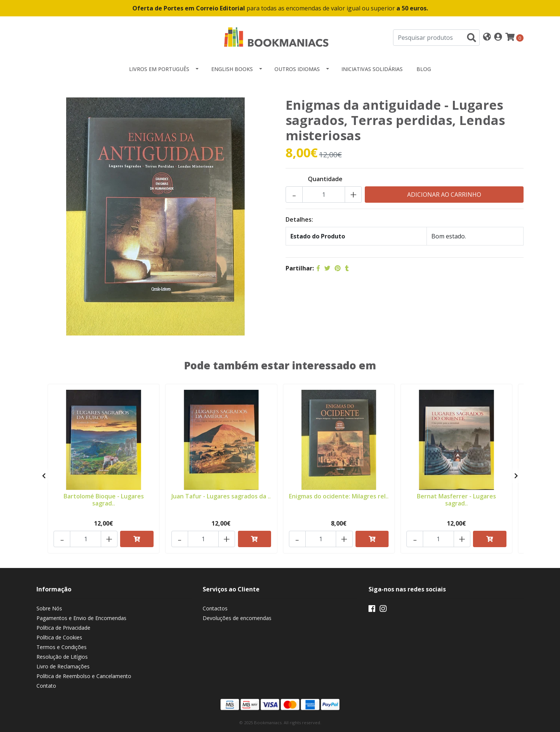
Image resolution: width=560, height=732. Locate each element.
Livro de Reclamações (63, 667)
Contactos (215, 609)
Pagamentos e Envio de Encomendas (81, 618)
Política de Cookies (59, 638)
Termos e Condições (62, 647)
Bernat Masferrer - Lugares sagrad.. (456, 499)
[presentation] (44, 476)
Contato (46, 686)
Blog (424, 69)
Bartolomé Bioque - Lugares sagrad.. (104, 499)
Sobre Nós (49, 609)
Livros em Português (159, 69)
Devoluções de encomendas (237, 618)
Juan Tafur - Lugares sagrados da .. (221, 496)
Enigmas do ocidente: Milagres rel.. (339, 499)
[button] (487, 37)
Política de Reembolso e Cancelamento (84, 676)
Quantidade (325, 179)
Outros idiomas (297, 69)
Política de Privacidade (63, 628)
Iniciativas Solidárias (372, 69)
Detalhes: (299, 219)
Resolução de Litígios (62, 657)
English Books (232, 69)
